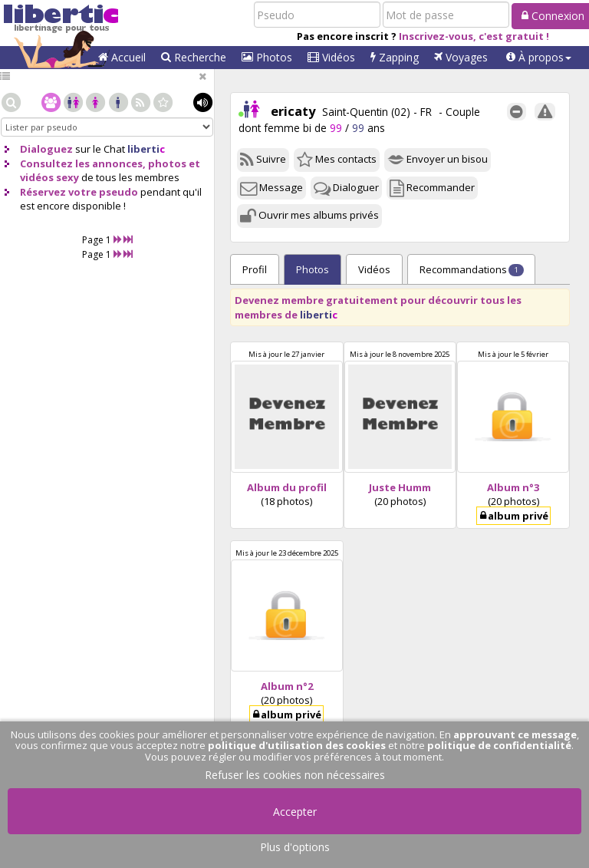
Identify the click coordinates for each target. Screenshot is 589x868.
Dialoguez (46, 149)
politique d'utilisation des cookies (297, 745)
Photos (267, 57)
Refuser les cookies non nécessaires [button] (295, 775)
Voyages (461, 57)
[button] (539, 58)
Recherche (194, 57)
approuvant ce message (515, 734)
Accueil (122, 57)
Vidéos (331, 57)
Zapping (395, 57)
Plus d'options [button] (295, 847)
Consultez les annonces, (83, 163)
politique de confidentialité (499, 745)
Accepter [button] (295, 812)
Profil (255, 269)
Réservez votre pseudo (79, 192)
